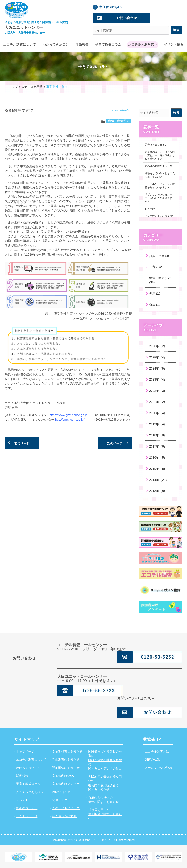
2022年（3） (158, 391)
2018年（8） (158, 435)
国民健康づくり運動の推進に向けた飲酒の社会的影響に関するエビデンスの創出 (105, 760)
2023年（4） (158, 380)
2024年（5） (158, 368)
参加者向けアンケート (67, 784)
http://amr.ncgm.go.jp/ (70, 420)
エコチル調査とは (157, 752)
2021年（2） (158, 402)
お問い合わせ (61, 792)
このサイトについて (66, 808)
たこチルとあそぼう (30, 792)
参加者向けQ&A (63, 776)
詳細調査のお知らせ (66, 768)
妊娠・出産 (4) (159, 256)
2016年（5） (158, 458)
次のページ (115, 443)
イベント (22, 800)
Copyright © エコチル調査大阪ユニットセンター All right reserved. (93, 840)
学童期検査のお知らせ (67, 752)
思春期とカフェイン (156, 145)
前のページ (22, 443)
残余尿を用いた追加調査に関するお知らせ (105, 814)
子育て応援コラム (28, 784)
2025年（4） (158, 357)
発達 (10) (155, 293)
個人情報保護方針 (64, 816)
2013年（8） (158, 491)
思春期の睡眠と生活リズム (160, 166)
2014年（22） (159, 480)
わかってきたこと (28, 768)
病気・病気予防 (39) (160, 280)
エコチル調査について (31, 760)
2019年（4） (158, 424)
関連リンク (60, 800)
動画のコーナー (27, 808)
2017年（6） (158, 446)
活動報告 (22, 776)
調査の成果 (152, 760)
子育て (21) (157, 267)
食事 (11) (155, 305)
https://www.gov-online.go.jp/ (68, 415)
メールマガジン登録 (158, 768)
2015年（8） (158, 469)
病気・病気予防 (119, 121)
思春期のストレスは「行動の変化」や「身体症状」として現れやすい (160, 155)
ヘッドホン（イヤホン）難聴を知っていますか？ (160, 186)
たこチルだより (27, 816)
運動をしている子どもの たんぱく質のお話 (160, 175)
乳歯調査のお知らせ (66, 760)
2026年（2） (158, 346)
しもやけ (150, 209)
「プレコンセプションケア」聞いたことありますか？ (158, 198)
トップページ (25, 752)
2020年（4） (158, 413)
